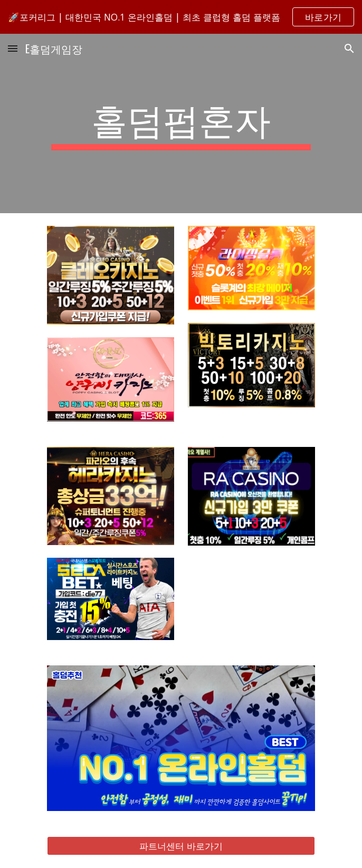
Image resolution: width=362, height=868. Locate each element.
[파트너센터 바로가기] (181, 846)
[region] (181, 17)
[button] (13, 48)
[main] (181, 123)
